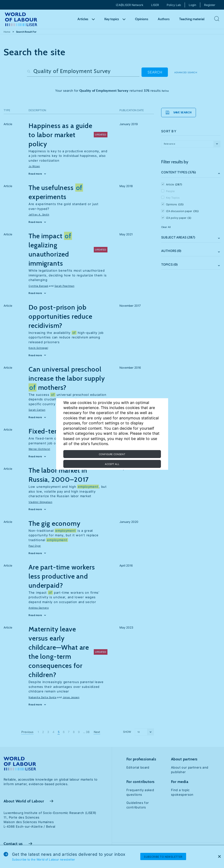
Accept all (112, 464)
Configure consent (112, 454)
